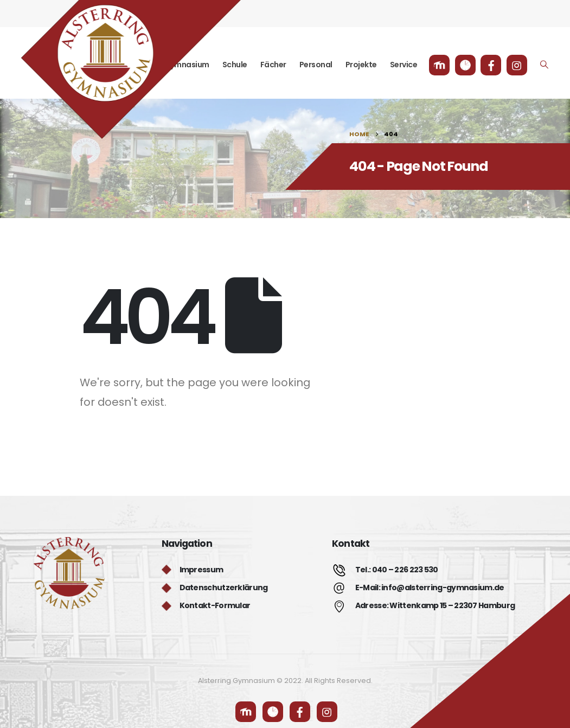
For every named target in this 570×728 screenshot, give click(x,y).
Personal (316, 65)
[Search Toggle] (544, 65)
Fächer (273, 65)
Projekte (361, 65)
